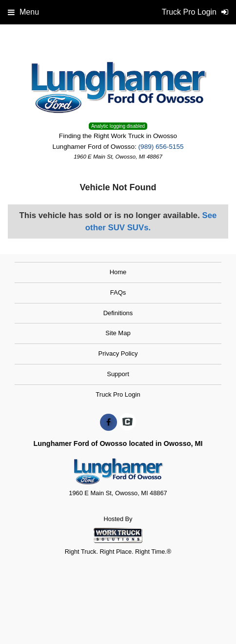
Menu (23, 12)
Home (118, 272)
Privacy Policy (118, 353)
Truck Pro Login (118, 394)
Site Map (118, 333)
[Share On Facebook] (108, 423)
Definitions (118, 313)
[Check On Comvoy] (128, 423)
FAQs (118, 292)
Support (118, 374)
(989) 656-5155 (161, 147)
